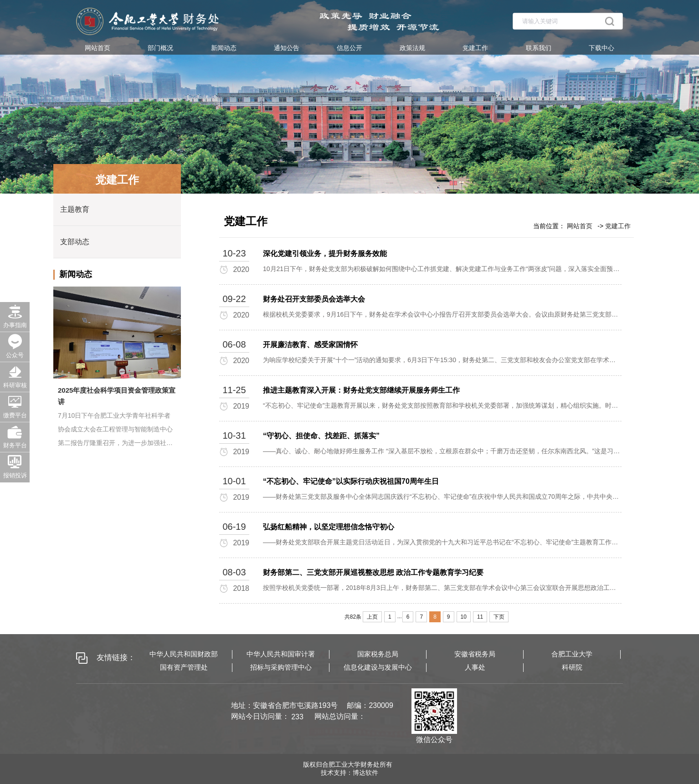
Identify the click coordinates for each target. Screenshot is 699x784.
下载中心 (601, 48)
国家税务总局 (378, 654)
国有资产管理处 (184, 667)
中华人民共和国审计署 (281, 654)
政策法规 (412, 48)
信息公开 (349, 48)
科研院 (572, 667)
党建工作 (475, 48)
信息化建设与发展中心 (378, 667)
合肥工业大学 (572, 654)
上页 (372, 617)
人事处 (475, 667)
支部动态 (75, 242)
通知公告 (287, 48)
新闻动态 (224, 48)
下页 (499, 617)
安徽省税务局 (475, 654)
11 (480, 617)
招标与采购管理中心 (281, 667)
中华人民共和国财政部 (184, 654)
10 (464, 617)
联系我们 (539, 48)
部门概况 (160, 48)
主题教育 (75, 209)
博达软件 (365, 773)
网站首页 (98, 48)
